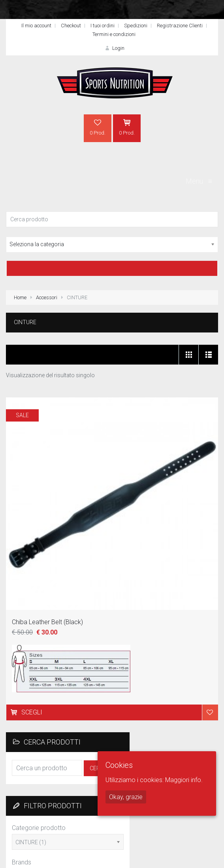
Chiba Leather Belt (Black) (47, 622)
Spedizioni (136, 26)
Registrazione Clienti (180, 26)
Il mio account (36, 26)
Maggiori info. (184, 780)
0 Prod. (98, 127)
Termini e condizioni (114, 34)
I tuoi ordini (103, 26)
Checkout (71, 26)
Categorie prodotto (39, 828)
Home (20, 297)
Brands (22, 862)
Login (114, 48)
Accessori (47, 297)
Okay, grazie (126, 797)
